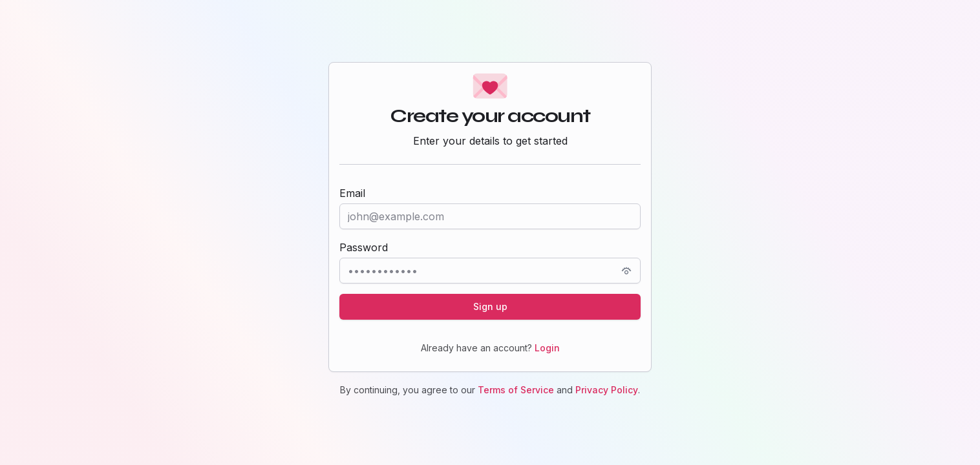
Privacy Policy (607, 390)
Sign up (490, 306)
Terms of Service (516, 390)
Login (547, 348)
